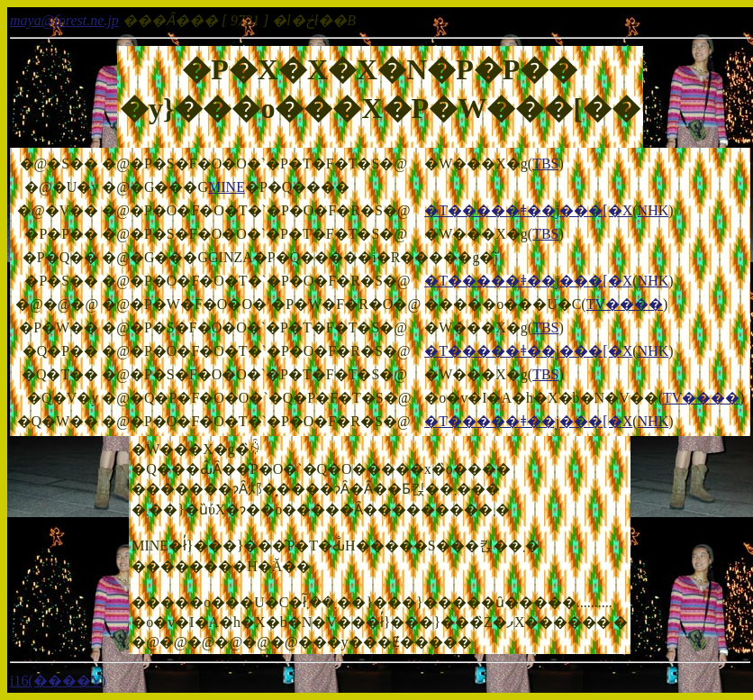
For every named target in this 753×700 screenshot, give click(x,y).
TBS (545, 164)
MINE (227, 187)
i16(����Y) (58, 681)
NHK (653, 210)
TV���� (625, 304)
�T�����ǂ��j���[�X (528, 210)
